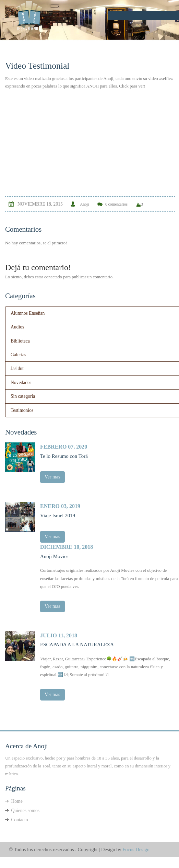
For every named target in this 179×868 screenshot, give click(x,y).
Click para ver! (132, 86)
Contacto (16, 817)
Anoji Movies (54, 555)
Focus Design (136, 847)
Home (14, 799)
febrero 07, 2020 (64, 446)
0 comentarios (116, 204)
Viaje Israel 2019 (58, 514)
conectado (53, 277)
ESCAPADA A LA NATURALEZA (77, 643)
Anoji (84, 204)
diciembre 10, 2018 (67, 545)
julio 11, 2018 (59, 633)
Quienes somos (22, 808)
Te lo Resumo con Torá (64, 455)
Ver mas (52, 476)
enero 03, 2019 (60, 505)
